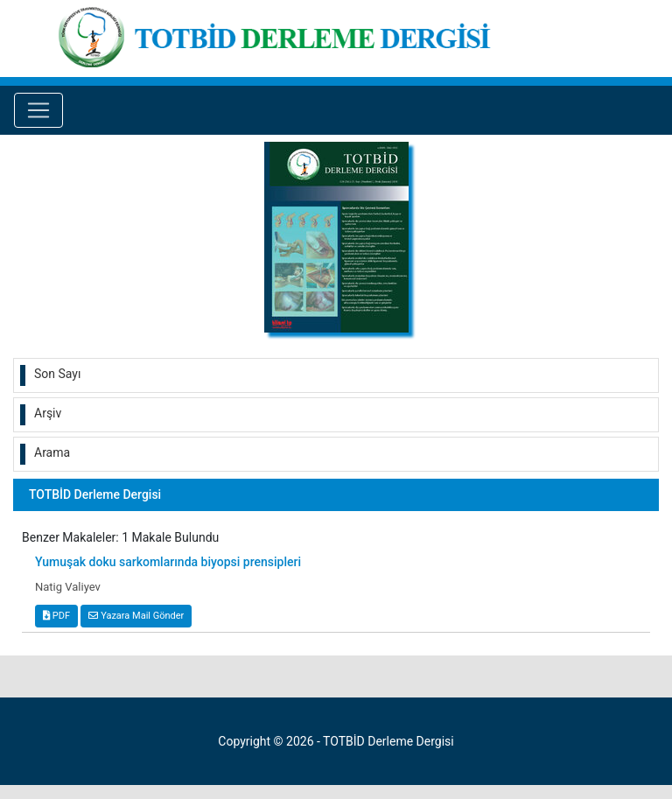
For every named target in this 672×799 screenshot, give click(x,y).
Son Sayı (57, 374)
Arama (52, 452)
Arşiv (48, 413)
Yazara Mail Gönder (136, 616)
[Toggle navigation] (38, 110)
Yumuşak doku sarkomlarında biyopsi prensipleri (168, 562)
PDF (56, 616)
